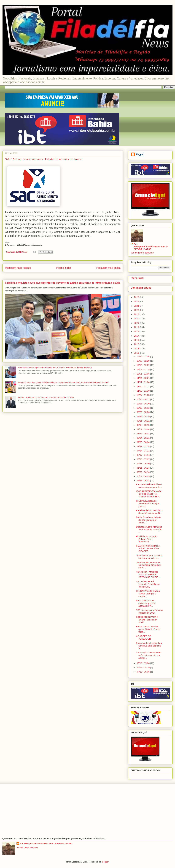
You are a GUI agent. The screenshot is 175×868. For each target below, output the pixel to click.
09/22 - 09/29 (143, 417)
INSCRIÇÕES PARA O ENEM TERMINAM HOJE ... (147, 620)
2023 (137, 310)
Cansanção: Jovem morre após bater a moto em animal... (149, 655)
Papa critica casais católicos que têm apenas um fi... (146, 603)
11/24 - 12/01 (143, 378)
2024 (137, 306)
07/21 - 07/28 (143, 446)
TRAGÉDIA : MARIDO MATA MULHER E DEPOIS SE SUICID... (148, 575)
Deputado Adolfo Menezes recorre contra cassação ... (149, 530)
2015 (137, 344)
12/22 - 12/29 (143, 361)
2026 (137, 297)
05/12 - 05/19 (143, 667)
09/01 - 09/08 (143, 429)
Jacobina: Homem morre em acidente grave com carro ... (149, 565)
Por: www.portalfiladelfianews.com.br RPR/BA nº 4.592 (151, 247)
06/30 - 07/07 (143, 459)
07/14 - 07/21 (143, 451)
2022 (137, 314)
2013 (137, 353)
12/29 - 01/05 (143, 357)
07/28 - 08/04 (143, 442)
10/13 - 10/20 (143, 404)
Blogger (105, 862)
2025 (137, 301)
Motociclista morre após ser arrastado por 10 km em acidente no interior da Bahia (55, 368)
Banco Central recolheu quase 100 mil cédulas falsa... (148, 629)
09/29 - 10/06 (143, 412)
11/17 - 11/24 (143, 382)
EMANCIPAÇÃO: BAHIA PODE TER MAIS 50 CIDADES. (148, 549)
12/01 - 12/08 (143, 374)
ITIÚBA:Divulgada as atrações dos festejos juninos (148, 504)
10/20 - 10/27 (143, 399)
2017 (137, 336)
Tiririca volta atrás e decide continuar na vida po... (149, 557)
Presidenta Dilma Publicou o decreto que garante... (149, 486)
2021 (137, 319)
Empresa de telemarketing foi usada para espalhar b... (149, 646)
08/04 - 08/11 (143, 438)
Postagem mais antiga (108, 268)
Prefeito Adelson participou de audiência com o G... (149, 512)
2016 (137, 340)
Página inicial (64, 268)
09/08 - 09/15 (143, 425)
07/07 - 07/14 (143, 455)
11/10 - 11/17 (143, 387)
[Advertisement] (87, 811)
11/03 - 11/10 (143, 391)
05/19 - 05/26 (143, 663)
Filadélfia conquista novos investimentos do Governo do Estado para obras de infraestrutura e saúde (62, 283)
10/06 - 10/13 (143, 408)
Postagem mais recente (18, 268)
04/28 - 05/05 (143, 672)
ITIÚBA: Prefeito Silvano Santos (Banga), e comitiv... (148, 594)
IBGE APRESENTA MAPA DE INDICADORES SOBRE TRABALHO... (149, 494)
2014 (137, 349)
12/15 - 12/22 (143, 365)
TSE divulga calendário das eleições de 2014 (149, 611)
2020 (137, 323)
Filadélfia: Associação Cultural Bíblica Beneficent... (147, 539)
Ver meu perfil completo (142, 253)
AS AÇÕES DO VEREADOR (144, 637)
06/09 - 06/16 (143, 472)
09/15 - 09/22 (143, 421)
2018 (137, 331)
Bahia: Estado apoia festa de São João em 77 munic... (149, 520)
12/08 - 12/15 (143, 369)
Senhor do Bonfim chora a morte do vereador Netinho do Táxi (46, 397)
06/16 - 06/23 (143, 468)
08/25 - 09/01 (143, 434)
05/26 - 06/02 (143, 481)
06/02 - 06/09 (143, 476)
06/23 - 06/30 (143, 464)
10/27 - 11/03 (143, 395)
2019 (137, 327)
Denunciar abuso (141, 288)
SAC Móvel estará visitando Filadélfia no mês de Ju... (148, 584)
